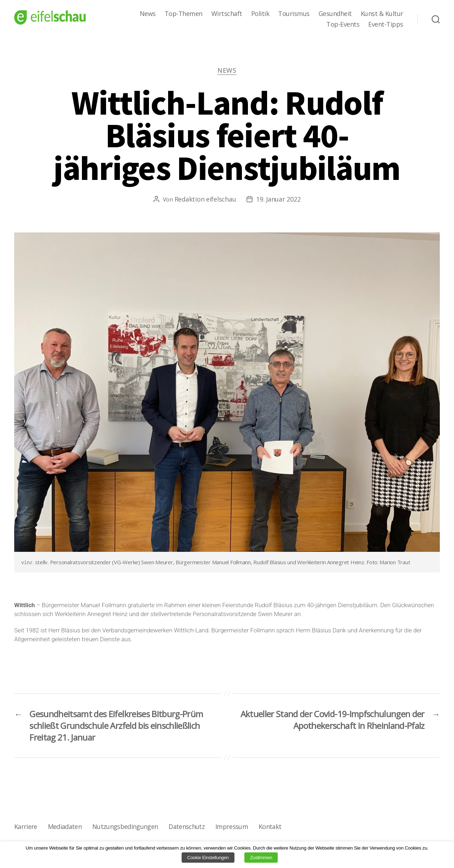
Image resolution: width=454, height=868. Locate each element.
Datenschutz (187, 826)
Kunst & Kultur (382, 14)
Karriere (26, 826)
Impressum (232, 826)
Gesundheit (335, 14)
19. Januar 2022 (278, 199)
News (148, 14)
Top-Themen (184, 14)
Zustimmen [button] (261, 858)
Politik (260, 14)
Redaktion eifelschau (205, 199)
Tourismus (294, 14)
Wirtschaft (227, 14)
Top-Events (343, 24)
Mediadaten (65, 826)
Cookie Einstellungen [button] (208, 858)
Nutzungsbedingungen (125, 826)
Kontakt (270, 826)
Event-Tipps (386, 24)
